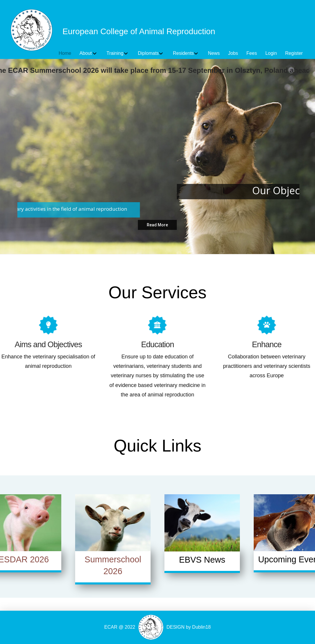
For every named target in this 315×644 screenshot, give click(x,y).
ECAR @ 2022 (120, 627)
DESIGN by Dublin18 (189, 627)
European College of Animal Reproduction (139, 31)
